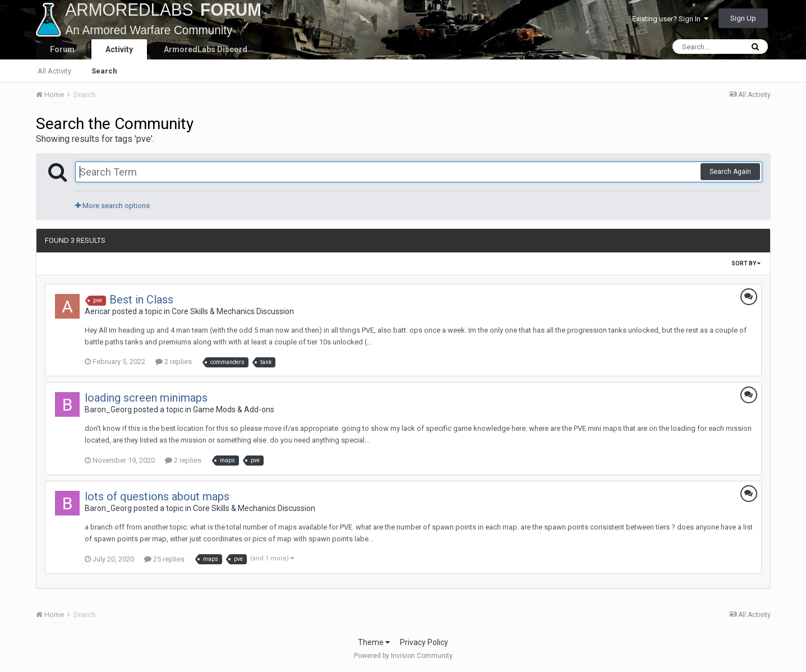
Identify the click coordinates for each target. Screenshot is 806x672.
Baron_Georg (108, 409)
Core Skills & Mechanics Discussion (233, 311)
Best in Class (141, 300)
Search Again (730, 172)
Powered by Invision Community (403, 656)
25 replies (164, 559)
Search (104, 71)
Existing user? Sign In (670, 19)
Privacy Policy (424, 642)
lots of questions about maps (157, 496)
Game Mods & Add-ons (234, 409)
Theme (374, 642)
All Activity (54, 71)
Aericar (98, 311)
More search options (112, 206)
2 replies (174, 362)
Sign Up (743, 18)
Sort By (746, 263)
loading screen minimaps (146, 398)
